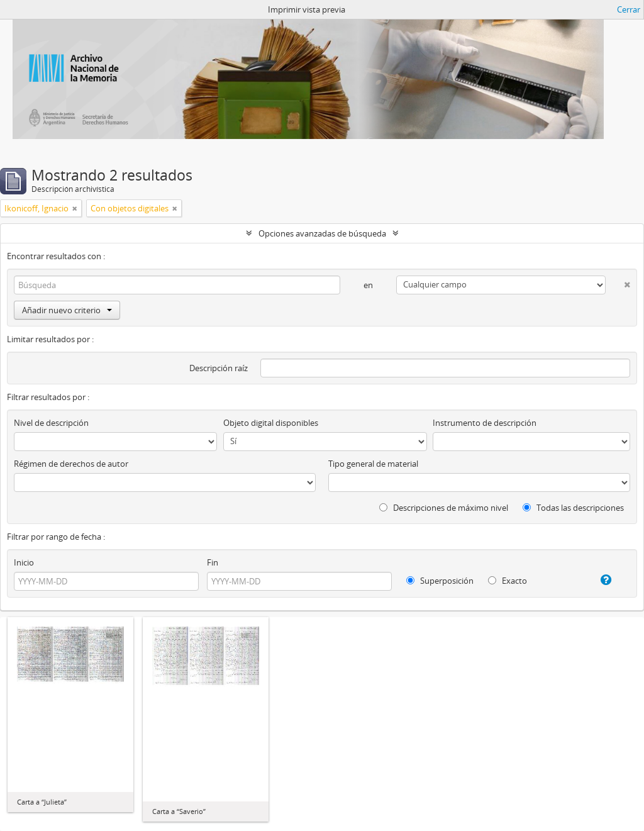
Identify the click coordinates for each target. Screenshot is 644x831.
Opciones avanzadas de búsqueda (322, 233)
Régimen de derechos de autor (71, 464)
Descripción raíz (219, 368)
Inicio (24, 562)
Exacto (508, 581)
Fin (213, 562)
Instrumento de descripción (485, 423)
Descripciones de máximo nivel (444, 508)
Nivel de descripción (51, 423)
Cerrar (629, 9)
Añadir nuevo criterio (67, 310)
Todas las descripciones (573, 508)
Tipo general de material (373, 464)
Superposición (440, 581)
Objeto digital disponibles (271, 423)
